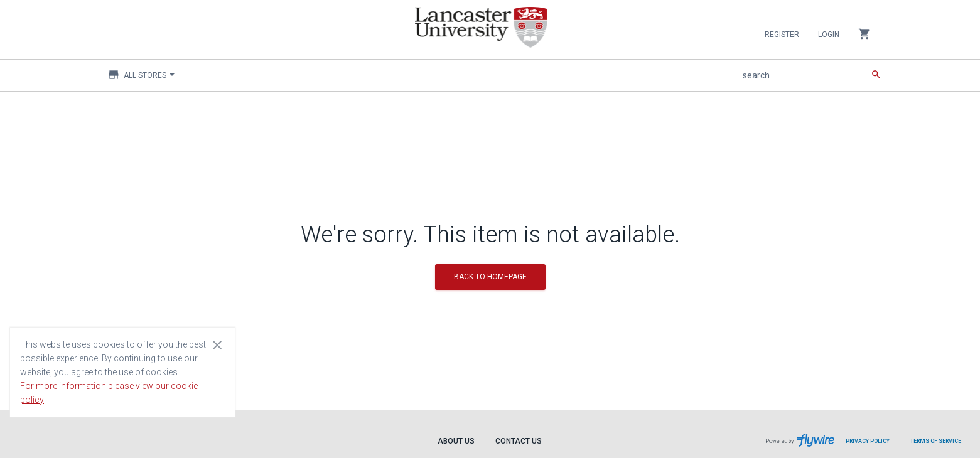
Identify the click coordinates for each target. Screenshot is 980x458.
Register (782, 35)
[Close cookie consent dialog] (217, 344)
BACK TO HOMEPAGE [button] (490, 277)
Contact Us (519, 441)
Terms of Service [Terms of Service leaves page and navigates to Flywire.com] (936, 441)
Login (829, 35)
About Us (456, 441)
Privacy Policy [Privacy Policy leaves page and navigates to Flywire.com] (868, 441)
